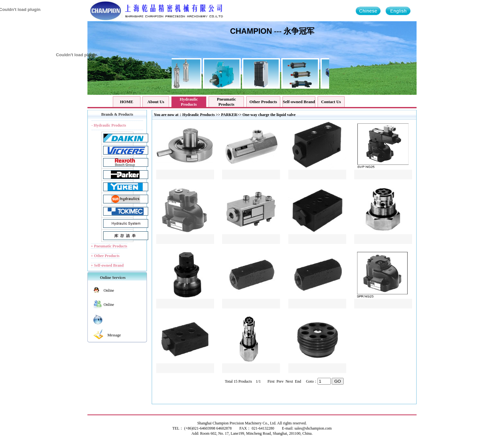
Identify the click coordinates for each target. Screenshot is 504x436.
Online (109, 290)
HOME (126, 102)
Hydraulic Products (198, 115)
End (298, 381)
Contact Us (331, 102)
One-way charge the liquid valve (269, 115)
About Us (156, 102)
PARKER (229, 115)
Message (114, 335)
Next (289, 381)
